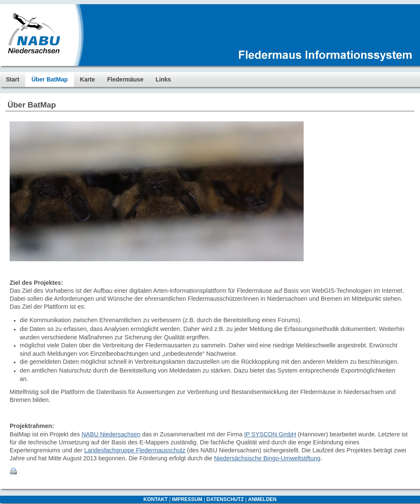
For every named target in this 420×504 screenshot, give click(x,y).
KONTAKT (156, 499)
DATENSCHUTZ (225, 499)
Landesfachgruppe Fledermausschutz (135, 450)
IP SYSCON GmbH (270, 434)
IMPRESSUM (187, 499)
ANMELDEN (262, 499)
